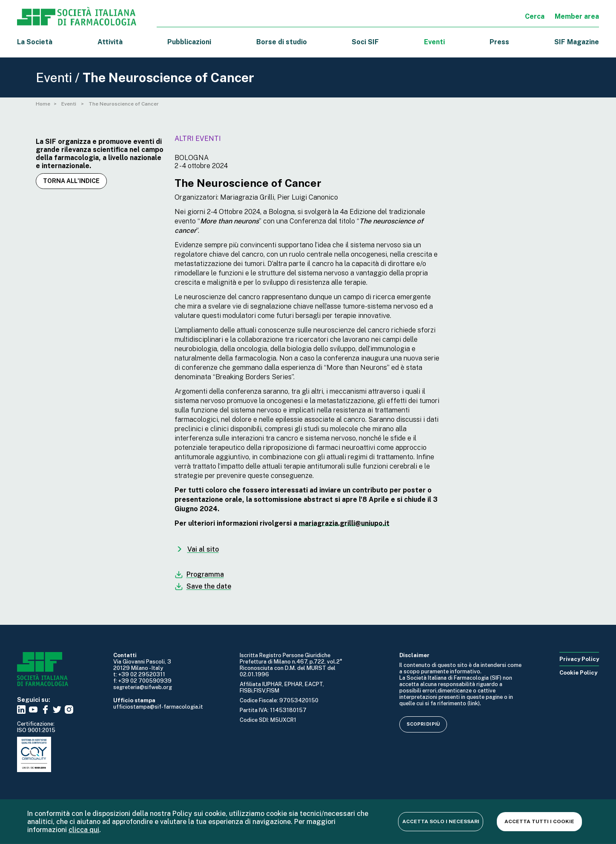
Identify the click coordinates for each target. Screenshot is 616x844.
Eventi (434, 42)
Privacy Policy (579, 659)
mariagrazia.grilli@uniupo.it (344, 523)
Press (499, 42)
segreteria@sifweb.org (143, 687)
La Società (35, 42)
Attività (110, 42)
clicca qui (84, 830)
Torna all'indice (71, 181)
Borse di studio (282, 42)
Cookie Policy (578, 673)
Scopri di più (423, 724)
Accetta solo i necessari (441, 821)
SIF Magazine (577, 42)
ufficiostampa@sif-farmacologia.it (158, 707)
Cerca (535, 16)
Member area (577, 16)
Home (43, 104)
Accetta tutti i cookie (539, 821)
